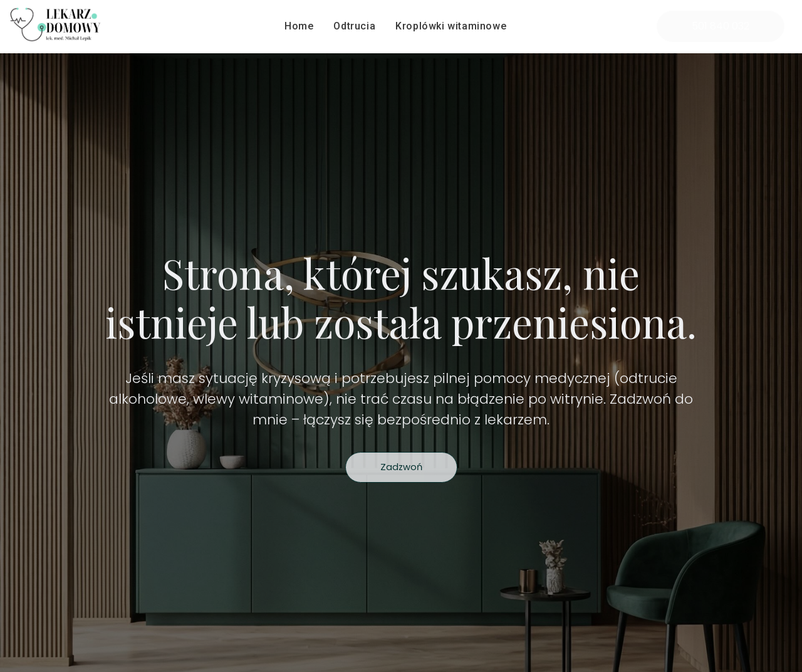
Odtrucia (354, 26)
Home (299, 26)
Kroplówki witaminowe (451, 26)
